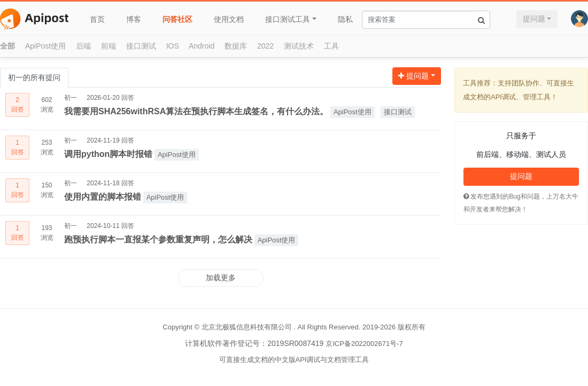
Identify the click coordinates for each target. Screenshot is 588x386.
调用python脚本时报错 (108, 154)
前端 (109, 46)
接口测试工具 (288, 19)
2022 (265, 46)
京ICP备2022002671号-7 (364, 344)
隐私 (345, 19)
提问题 (534, 19)
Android (202, 46)
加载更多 (221, 278)
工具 (331, 46)
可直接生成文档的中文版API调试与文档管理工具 (294, 360)
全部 (7, 46)
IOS (173, 46)
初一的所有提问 (34, 77)
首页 (97, 19)
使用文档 (229, 19)
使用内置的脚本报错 (103, 197)
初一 (71, 98)
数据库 (236, 46)
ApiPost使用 (45, 46)
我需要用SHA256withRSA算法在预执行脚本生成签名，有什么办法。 (196, 111)
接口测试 (141, 46)
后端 (83, 46)
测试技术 (299, 46)
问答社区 (177, 19)
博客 (134, 19)
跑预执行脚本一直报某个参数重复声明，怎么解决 (158, 239)
